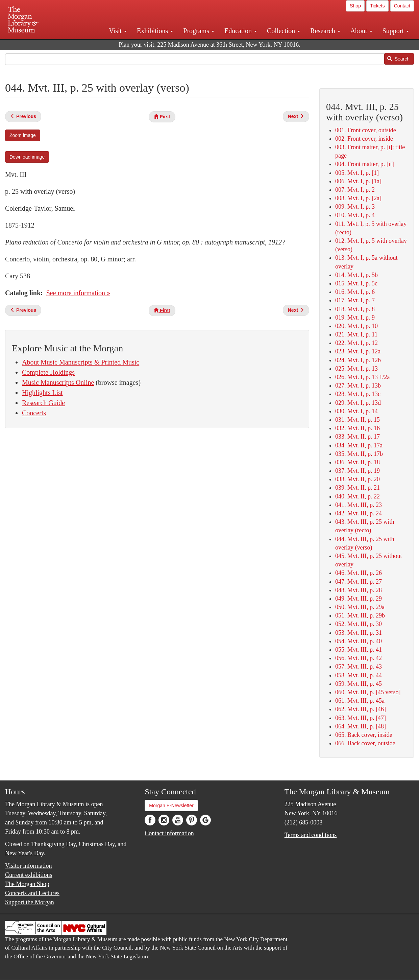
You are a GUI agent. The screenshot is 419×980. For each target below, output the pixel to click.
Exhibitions (155, 31)
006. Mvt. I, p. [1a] (358, 181)
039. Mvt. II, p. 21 (358, 488)
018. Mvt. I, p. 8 (355, 309)
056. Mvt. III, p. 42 (359, 658)
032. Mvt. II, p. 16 (358, 428)
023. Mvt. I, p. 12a (358, 351)
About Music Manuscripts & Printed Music (81, 362)
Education (241, 31)
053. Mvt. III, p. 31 (359, 633)
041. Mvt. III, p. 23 (359, 505)
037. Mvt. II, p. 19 (358, 471)
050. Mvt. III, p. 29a (360, 607)
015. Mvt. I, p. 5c (356, 283)
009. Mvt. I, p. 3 (355, 207)
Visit (118, 31)
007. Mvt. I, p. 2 (355, 190)
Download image (27, 157)
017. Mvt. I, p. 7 (355, 300)
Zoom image (23, 135)
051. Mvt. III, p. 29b (360, 615)
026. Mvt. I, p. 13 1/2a (363, 377)
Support (396, 31)
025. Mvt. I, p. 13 (356, 369)
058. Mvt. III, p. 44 (359, 675)
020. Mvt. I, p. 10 (356, 326)
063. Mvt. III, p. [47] (361, 718)
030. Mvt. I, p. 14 (356, 411)
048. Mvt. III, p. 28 (359, 590)
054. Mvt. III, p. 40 (359, 641)
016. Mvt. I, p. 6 (355, 292)
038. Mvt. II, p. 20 (358, 479)
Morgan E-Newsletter (171, 806)
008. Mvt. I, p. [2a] (358, 198)
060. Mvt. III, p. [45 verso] (368, 692)
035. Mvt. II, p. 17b (359, 454)
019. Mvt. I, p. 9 (355, 318)
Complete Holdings (48, 372)
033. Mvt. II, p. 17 (358, 437)
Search (398, 59)
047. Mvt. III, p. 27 (359, 582)
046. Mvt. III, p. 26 (359, 573)
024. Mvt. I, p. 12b (358, 360)
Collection (284, 31)
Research (325, 31)
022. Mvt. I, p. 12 (356, 343)
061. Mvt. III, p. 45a (360, 701)
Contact (402, 6)
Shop (355, 6)
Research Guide (43, 403)
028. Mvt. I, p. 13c (358, 394)
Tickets (377, 6)
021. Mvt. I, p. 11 (356, 334)
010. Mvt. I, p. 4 (355, 215)
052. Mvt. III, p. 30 (359, 624)
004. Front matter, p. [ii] (365, 164)
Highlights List (42, 393)
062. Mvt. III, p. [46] (361, 709)
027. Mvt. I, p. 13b (358, 386)
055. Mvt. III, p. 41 (359, 650)
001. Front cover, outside (366, 130)
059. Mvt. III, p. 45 (359, 684)
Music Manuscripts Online (58, 382)
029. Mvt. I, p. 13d (358, 403)
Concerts (34, 413)
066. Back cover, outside (365, 743)
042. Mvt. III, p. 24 (359, 513)
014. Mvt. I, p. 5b (356, 275)
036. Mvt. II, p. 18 (358, 462)
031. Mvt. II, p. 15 (358, 420)
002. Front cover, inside (364, 139)
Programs (199, 31)
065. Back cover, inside (364, 735)
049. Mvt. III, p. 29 (359, 599)
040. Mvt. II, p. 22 (358, 496)
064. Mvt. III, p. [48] (361, 726)
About (361, 31)
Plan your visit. (137, 45)
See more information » (78, 293)
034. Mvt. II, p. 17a (359, 445)
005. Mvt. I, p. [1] (357, 173)
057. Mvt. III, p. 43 (359, 667)
